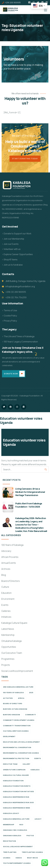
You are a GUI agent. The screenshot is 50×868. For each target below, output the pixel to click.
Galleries (6, 611)
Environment (8, 599)
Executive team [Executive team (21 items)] (10, 764)
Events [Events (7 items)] (38, 758)
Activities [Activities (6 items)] (8, 698)
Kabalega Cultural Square (14, 623)
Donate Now (11, 374)
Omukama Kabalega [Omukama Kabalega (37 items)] (12, 836)
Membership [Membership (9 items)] (9, 825)
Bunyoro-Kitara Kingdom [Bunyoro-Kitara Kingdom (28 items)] (15, 709)
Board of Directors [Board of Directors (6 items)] (13, 703)
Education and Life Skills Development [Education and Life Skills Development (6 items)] (21, 742)
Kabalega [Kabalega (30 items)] (35, 770)
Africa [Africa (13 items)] (21, 698)
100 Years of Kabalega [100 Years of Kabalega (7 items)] (13, 693)
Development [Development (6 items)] (9, 736)
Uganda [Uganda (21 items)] (7, 858)
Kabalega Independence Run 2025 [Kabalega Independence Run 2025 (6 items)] (18, 802)
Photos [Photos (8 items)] (30, 836)
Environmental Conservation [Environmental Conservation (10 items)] (17, 747)
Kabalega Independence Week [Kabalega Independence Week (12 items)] (17, 808)
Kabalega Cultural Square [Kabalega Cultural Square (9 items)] (16, 775)
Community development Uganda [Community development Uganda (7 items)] (19, 720)
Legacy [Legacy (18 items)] (38, 819)
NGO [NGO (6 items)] (21, 825)
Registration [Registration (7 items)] (10, 841)
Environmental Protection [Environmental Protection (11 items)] (16, 758)
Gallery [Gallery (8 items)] (26, 764)
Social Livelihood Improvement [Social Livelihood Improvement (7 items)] (18, 847)
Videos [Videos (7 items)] (19, 858)
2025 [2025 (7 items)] (31, 693)
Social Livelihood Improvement (17, 671)
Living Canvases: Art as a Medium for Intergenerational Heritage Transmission (30, 492)
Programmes (8, 659)
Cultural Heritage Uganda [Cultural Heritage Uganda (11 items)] (16, 731)
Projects (6, 665)
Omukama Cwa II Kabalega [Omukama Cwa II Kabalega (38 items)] (15, 830)
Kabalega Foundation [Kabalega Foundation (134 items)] (13, 781)
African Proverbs (10, 557)
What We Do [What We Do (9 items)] (33, 858)
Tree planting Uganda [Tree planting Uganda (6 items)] (32, 852)
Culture (5, 587)
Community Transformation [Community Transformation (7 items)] (17, 726)
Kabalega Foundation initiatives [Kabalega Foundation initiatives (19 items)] (19, 791)
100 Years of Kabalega (12, 545)
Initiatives (6, 617)
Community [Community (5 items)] (31, 715)
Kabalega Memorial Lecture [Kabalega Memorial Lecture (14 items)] (16, 819)
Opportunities (9, 647)
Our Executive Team (12, 653)
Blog (4, 575)
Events (5, 605)
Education (6, 593)
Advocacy (6, 551)
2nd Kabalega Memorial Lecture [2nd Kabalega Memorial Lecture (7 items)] (18, 687)
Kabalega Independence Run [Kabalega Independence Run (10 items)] (16, 797)
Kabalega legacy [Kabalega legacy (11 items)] (11, 813)
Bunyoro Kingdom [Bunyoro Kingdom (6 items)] (12, 715)
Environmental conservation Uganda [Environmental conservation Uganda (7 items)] (21, 753)
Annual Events (9, 563)
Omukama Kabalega (11, 641)
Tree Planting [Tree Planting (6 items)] (10, 852)
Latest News (8, 629)
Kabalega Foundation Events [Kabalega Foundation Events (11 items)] (17, 786)
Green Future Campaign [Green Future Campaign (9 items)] (14, 770)
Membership (8, 635)
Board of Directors (11, 581)
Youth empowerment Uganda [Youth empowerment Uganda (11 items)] (17, 863)
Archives (6, 569)
